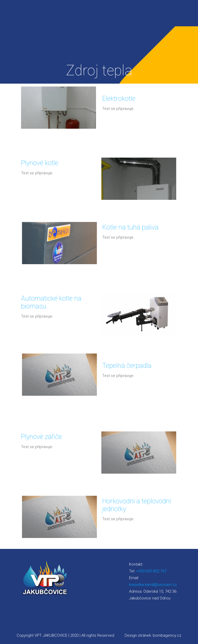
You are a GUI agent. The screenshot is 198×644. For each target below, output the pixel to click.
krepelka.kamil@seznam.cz (153, 585)
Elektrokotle (119, 98)
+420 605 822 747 (151, 571)
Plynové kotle (40, 163)
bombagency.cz (167, 635)
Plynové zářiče (41, 437)
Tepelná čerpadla (127, 366)
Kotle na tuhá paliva (130, 227)
